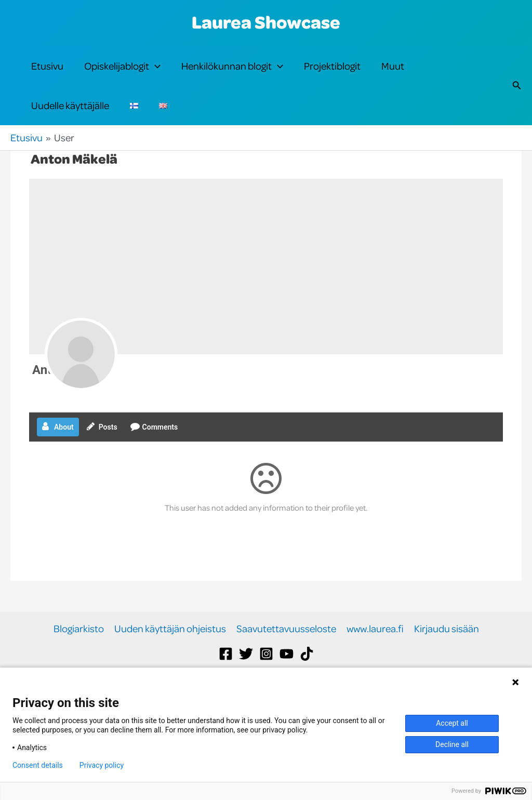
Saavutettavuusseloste (286, 660)
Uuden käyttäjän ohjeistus (170, 660)
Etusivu (47, 74)
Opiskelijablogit (122, 74)
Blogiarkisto (79, 660)
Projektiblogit (332, 74)
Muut (393, 74)
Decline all (452, 744)
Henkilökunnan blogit (232, 74)
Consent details (38, 765)
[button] (155, 74)
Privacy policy (102, 765)
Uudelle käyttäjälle (70, 129)
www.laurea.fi (375, 660)
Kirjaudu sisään (447, 660)
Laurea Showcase (266, 22)
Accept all (452, 723)
